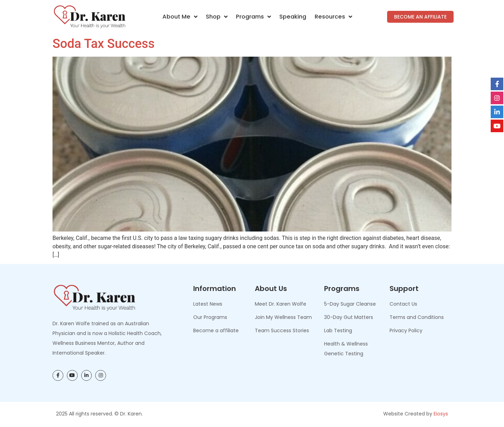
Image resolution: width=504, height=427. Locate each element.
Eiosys (441, 414)
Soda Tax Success (104, 44)
